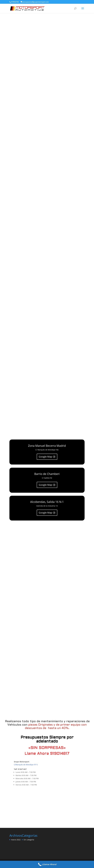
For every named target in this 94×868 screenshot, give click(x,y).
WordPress (67, 860)
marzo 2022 (16, 833)
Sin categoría (29, 833)
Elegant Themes (40, 860)
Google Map (45, 457)
